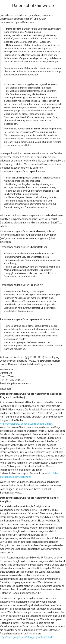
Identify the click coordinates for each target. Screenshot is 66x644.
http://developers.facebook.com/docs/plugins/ (26, 424)
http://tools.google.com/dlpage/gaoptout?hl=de (27, 637)
